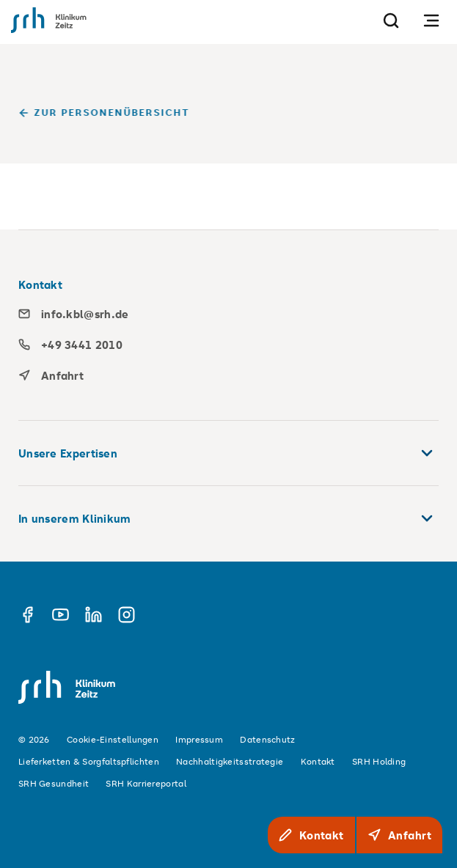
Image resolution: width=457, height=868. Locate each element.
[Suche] (391, 20)
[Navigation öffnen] (431, 20)
